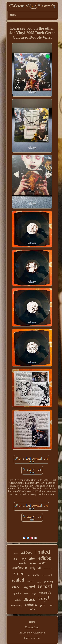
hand (16, 554)
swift (34, 593)
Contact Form (32, 627)
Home (32, 622)
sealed (18, 580)
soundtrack (25, 599)
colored (31, 605)
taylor (39, 582)
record (45, 586)
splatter (17, 593)
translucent (48, 569)
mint (52, 606)
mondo (22, 563)
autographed (47, 575)
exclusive (20, 568)
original (35, 568)
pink (15, 559)
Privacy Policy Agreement (32, 633)
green (19, 573)
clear (26, 593)
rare (16, 587)
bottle (43, 563)
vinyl (44, 599)
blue (32, 559)
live (29, 576)
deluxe (33, 563)
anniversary (16, 606)
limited (43, 552)
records (45, 592)
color (32, 609)
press (43, 605)
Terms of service (32, 638)
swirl (31, 581)
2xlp (23, 559)
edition (45, 558)
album (27, 553)
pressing (49, 581)
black (36, 575)
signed (29, 587)
